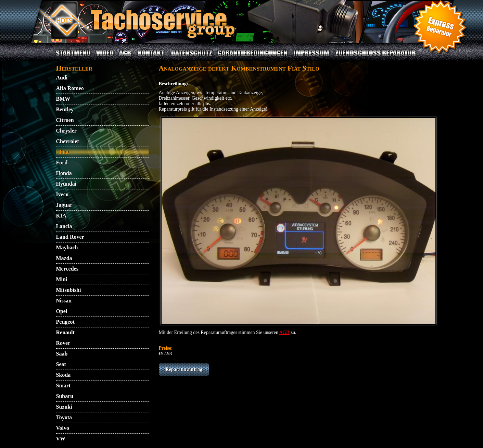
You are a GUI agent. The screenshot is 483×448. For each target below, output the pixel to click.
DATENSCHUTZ (192, 57)
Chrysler (66, 131)
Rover (63, 343)
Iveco (62, 194)
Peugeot (65, 322)
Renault (65, 332)
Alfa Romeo (70, 88)
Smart (63, 385)
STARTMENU (73, 57)
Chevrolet (68, 141)
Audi (62, 78)
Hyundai (66, 184)
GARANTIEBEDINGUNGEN (252, 57)
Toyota (64, 417)
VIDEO (105, 57)
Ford (62, 163)
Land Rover (70, 237)
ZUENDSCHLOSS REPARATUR (375, 57)
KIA (61, 216)
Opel (62, 311)
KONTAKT (151, 57)
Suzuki (64, 407)
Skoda (63, 375)
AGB (125, 57)
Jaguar (64, 205)
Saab (62, 354)
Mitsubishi (69, 290)
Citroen (65, 120)
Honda (64, 173)
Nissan (64, 301)
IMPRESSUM (311, 57)
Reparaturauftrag (184, 369)
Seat (61, 364)
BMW (63, 99)
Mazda (64, 258)
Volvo (63, 428)
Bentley (65, 109)
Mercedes (67, 269)
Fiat (64, 152)
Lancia (64, 226)
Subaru (65, 396)
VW (61, 439)
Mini (62, 279)
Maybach (67, 247)
